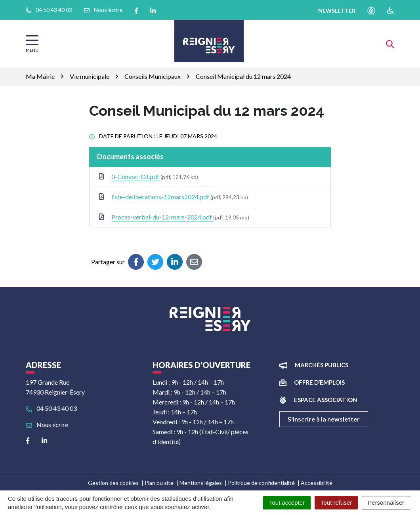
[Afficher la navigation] (32, 44)
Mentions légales (201, 483)
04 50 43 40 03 (51, 408)
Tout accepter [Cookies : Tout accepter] (287, 503)
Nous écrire (47, 424)
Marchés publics (322, 365)
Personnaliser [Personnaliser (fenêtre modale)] (386, 503)
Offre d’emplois (319, 382)
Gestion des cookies (113, 483)
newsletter (337, 10)
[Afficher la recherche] (390, 43)
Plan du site (159, 483)
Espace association (325, 400)
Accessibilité (317, 483)
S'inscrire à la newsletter (324, 419)
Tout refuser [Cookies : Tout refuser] (336, 503)
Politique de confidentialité (261, 483)
